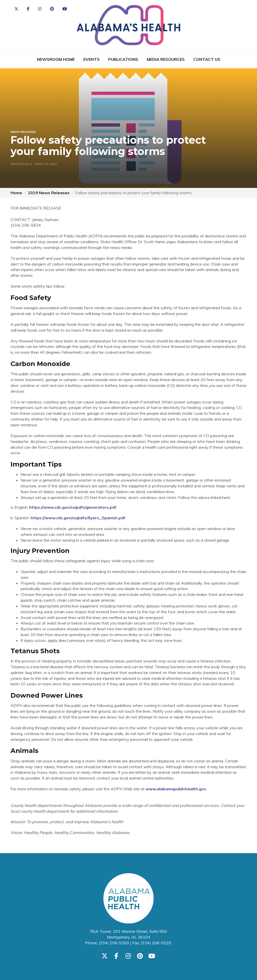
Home (16, 193)
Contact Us (207, 59)
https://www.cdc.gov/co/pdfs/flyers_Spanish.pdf (78, 518)
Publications (123, 59)
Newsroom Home (56, 59)
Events (91, 59)
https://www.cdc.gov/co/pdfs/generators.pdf (73, 507)
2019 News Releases (49, 193)
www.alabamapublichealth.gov (176, 789)
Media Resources (166, 59)
